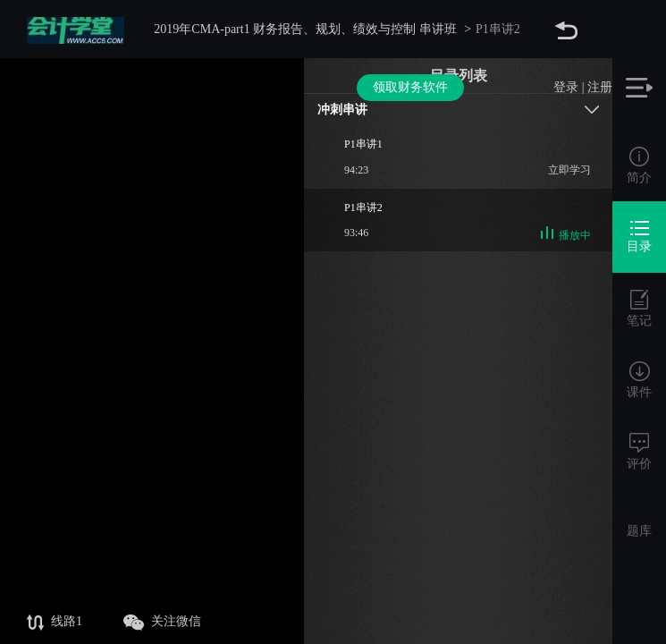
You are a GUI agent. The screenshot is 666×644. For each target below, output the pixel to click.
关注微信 (162, 623)
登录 (566, 29)
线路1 (55, 623)
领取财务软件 (410, 29)
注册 (600, 29)
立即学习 (569, 170)
